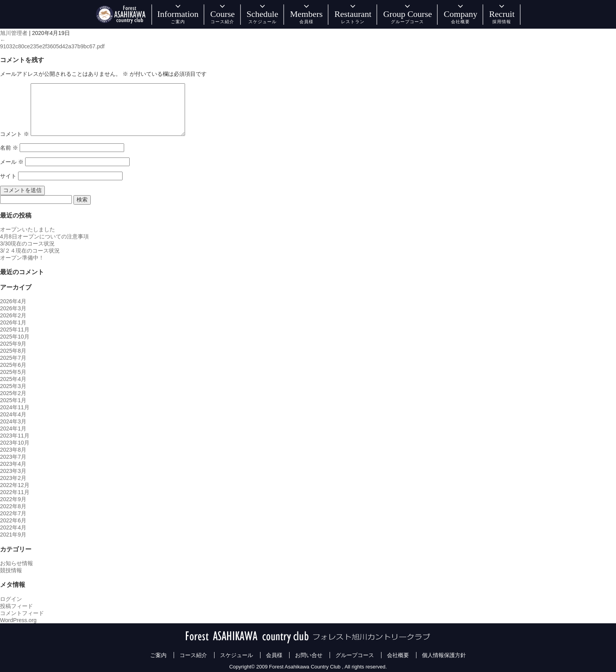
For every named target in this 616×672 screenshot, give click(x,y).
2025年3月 (13, 386)
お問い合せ (309, 655)
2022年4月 (13, 527)
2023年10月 (15, 443)
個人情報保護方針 (444, 655)
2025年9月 (13, 344)
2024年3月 (13, 421)
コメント (15, 134)
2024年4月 (13, 414)
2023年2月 (13, 478)
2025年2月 (13, 393)
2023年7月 (13, 457)
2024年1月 (13, 428)
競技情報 (11, 570)
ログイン (11, 599)
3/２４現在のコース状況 (30, 251)
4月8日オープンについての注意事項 (44, 236)
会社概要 (398, 655)
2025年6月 (13, 365)
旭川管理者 (14, 33)
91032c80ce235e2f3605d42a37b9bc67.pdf (52, 46)
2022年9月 (13, 499)
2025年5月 (13, 372)
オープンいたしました (27, 229)
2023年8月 (13, 450)
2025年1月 (13, 400)
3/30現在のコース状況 (27, 244)
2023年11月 (15, 436)
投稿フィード (16, 606)
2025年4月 (13, 379)
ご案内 (158, 655)
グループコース (355, 655)
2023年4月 (13, 464)
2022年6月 (13, 520)
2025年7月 (13, 358)
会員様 (274, 655)
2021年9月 (13, 535)
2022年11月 (15, 492)
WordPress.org (18, 620)
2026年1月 (13, 322)
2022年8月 (13, 506)
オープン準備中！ (22, 258)
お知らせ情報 (16, 563)
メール (12, 162)
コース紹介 (193, 655)
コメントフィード (22, 613)
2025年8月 (13, 351)
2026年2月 (13, 315)
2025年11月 (15, 330)
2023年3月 (13, 471)
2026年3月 (13, 308)
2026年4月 (13, 301)
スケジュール (236, 655)
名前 (9, 148)
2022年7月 (13, 513)
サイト (8, 176)
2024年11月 (15, 407)
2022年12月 (15, 485)
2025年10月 (15, 337)
